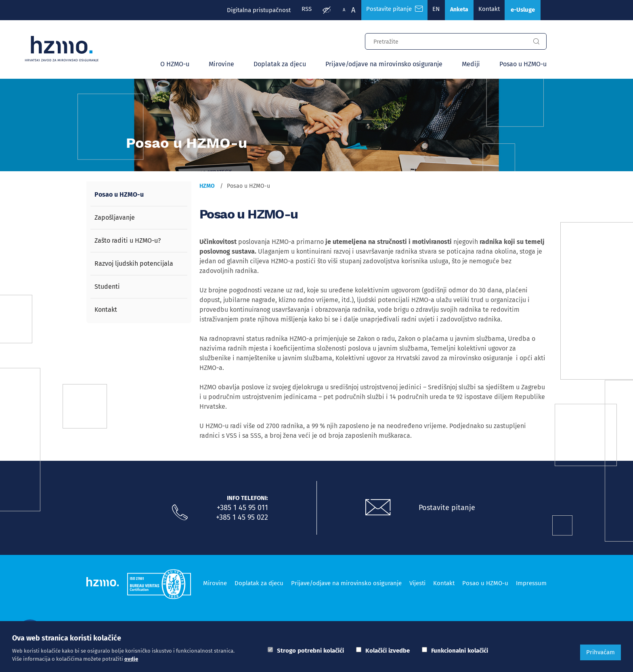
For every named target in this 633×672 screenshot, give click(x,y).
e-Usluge (521, 10)
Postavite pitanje (448, 508)
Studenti (107, 287)
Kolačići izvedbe (388, 651)
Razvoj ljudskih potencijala (134, 264)
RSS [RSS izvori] (292, 10)
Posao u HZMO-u (523, 65)
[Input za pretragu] (446, 41)
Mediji (471, 65)
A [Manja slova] (331, 10)
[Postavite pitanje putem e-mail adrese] (378, 509)
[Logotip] (69, 49)
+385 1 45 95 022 (242, 518)
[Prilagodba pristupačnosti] (314, 10)
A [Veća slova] (340, 10)
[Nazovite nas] (180, 514)
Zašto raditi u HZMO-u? (128, 241)
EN (427, 10)
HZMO (207, 187)
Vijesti (417, 584)
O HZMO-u (175, 65)
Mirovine (221, 65)
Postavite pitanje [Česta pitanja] (383, 10)
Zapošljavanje (115, 218)
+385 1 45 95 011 (242, 508)
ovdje (131, 659)
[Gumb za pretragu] (536, 42)
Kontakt (484, 10)
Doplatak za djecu (280, 65)
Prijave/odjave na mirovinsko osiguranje (384, 65)
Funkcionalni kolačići (460, 651)
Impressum (531, 584)
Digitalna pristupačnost (243, 10)
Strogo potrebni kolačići (310, 651)
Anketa (452, 10)
